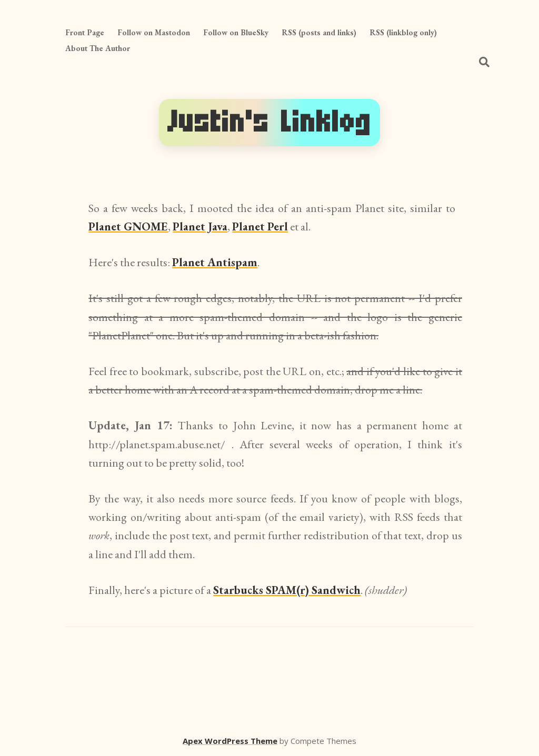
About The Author (98, 48)
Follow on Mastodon (154, 32)
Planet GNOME (128, 226)
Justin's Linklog (269, 122)
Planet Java (200, 226)
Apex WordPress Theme (230, 741)
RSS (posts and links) (319, 32)
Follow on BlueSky (236, 32)
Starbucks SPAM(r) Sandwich (287, 590)
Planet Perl (260, 226)
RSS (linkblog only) (403, 32)
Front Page (85, 32)
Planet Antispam (215, 262)
